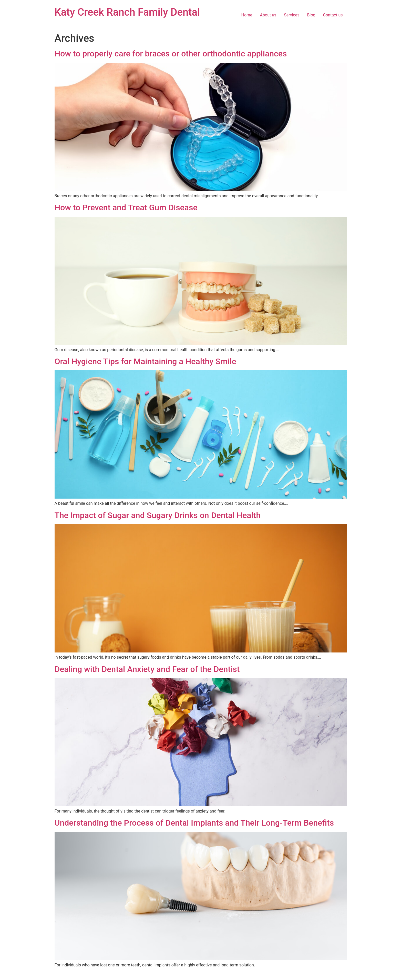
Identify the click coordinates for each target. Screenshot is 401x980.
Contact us (333, 15)
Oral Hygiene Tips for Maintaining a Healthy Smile (145, 361)
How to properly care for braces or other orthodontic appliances (171, 54)
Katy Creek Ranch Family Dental (127, 12)
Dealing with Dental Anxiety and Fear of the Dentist (147, 669)
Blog (311, 15)
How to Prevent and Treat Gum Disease (126, 207)
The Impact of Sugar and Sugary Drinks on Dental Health (158, 515)
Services (292, 15)
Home (247, 15)
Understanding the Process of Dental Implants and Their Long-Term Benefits (194, 823)
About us (268, 15)
